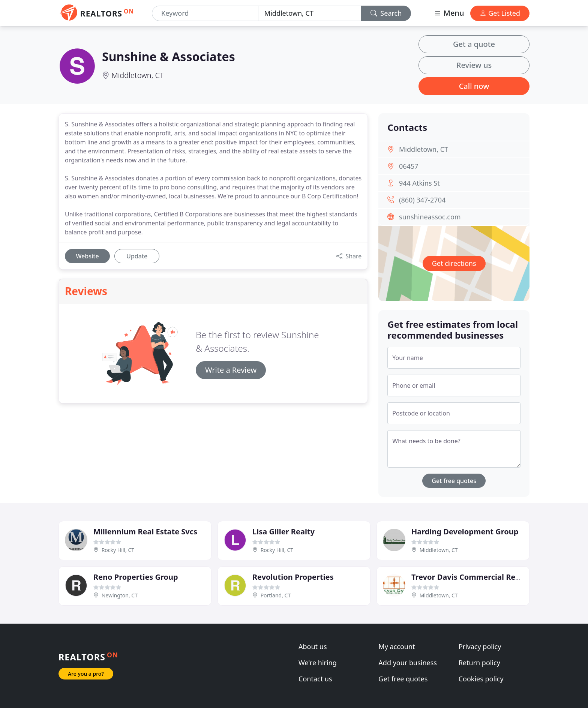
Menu (449, 13)
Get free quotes (454, 481)
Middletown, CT (137, 75)
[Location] (310, 13)
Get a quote (474, 44)
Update (137, 256)
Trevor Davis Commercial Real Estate (479, 577)
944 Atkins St (419, 183)
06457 (409, 166)
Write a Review (231, 370)
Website (87, 256)
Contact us (315, 679)
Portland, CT (276, 595)
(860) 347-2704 (422, 200)
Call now (474, 86)
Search (386, 13)
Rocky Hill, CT (118, 550)
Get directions (454, 263)
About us (313, 646)
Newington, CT (120, 595)
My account (397, 646)
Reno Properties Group (136, 577)
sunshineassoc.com (430, 217)
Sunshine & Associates (169, 56)
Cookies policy (481, 679)
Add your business (408, 663)
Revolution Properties (293, 577)
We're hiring (318, 663)
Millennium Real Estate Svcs (145, 532)
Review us (474, 65)
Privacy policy (480, 646)
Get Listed (500, 13)
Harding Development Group (465, 532)
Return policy (479, 663)
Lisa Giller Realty (283, 532)
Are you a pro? (86, 674)
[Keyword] (205, 13)
